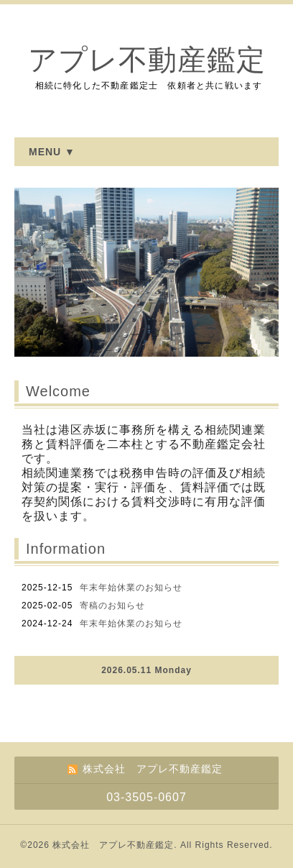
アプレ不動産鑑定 (147, 60)
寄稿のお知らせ (112, 606)
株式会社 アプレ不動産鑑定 (113, 845)
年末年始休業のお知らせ (131, 588)
